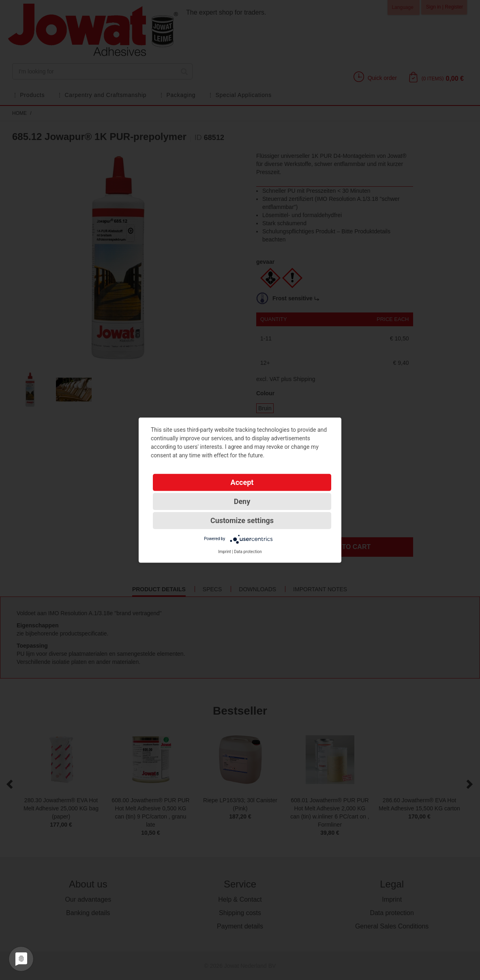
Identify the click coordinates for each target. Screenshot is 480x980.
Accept (242, 482)
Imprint (225, 551)
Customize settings (242, 520)
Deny (242, 501)
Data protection (248, 551)
